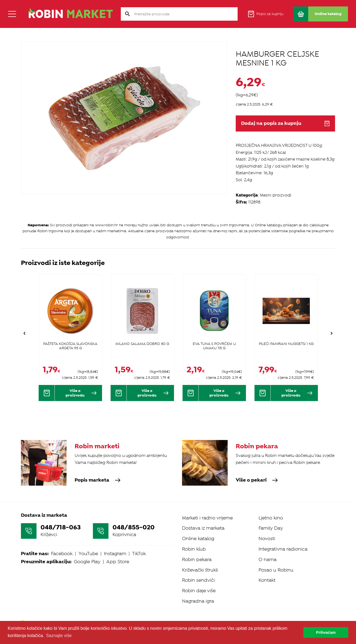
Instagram (115, 554)
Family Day (271, 528)
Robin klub (194, 549)
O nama (268, 559)
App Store (118, 562)
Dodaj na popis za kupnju (285, 123)
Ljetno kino (271, 518)
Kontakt (267, 580)
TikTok (139, 554)
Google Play (87, 562)
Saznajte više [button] (59, 636)
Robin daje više (199, 591)
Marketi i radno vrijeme (207, 518)
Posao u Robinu (276, 570)
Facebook (62, 554)
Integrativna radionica (283, 549)
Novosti (267, 539)
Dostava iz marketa (203, 528)
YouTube (88, 554)
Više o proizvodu (81, 393)
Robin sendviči (198, 580)
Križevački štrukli (200, 570)
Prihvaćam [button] (326, 632)
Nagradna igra (198, 601)
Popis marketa (98, 480)
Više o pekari (257, 480)
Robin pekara (197, 559)
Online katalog (198, 539)
